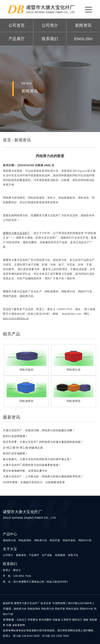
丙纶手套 (55, 540)
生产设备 (47, 555)
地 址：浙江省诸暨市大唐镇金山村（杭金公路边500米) (35, 582)
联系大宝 (73, 555)
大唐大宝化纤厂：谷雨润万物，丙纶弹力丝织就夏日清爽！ (39, 430)
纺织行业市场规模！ (15, 453)
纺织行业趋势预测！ (15, 436)
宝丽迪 (56, 620)
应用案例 (60, 555)
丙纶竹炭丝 (69, 540)
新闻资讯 (83, 25)
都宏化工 (77, 620)
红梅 (9, 625)
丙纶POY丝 (85, 540)
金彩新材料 (19, 625)
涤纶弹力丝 (9, 540)
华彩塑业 (33, 620)
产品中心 (10, 534)
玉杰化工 (22, 620)
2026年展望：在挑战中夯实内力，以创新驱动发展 (34, 482)
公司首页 (17, 25)
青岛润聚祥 (45, 620)
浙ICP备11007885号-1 (81, 603)
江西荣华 (66, 620)
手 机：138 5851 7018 (17, 576)
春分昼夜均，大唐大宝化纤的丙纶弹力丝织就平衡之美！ (38, 459)
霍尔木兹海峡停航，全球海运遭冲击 (25, 471)
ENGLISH (83, 39)
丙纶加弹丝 (25, 540)
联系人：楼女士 (12, 570)
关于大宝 (10, 549)
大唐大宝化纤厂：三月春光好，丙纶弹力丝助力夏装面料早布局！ (43, 476)
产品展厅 (17, 39)
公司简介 (50, 25)
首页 (7, 140)
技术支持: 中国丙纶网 (53, 603)
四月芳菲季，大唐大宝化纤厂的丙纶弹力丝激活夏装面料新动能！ (43, 442)
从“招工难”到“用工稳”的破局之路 (23, 448)
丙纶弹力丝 (41, 540)
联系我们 (50, 39)
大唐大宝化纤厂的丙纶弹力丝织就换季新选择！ (32, 465)
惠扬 (86, 620)
